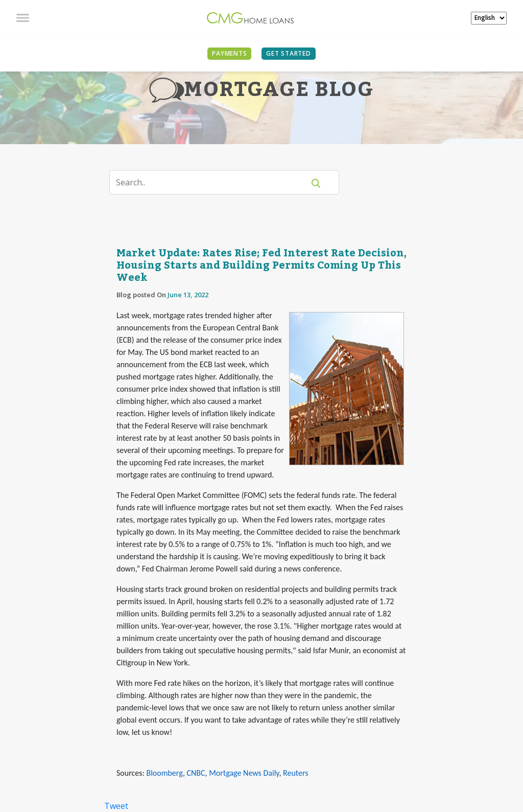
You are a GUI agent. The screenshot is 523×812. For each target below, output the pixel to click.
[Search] (213, 182)
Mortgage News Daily (244, 773)
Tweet (116, 806)
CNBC (196, 773)
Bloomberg (164, 773)
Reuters (295, 773)
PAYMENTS (229, 53)
